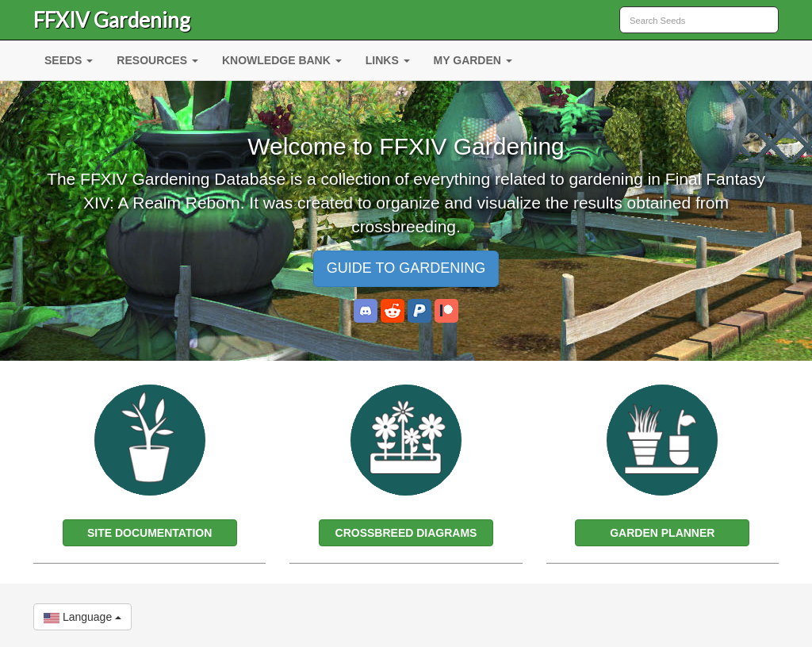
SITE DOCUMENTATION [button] (149, 533)
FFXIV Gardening (112, 20)
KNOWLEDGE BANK (282, 60)
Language (82, 617)
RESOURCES (157, 60)
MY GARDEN (473, 60)
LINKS (388, 60)
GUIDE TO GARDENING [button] (406, 268)
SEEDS (69, 60)
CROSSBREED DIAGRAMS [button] (406, 533)
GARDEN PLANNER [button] (662, 533)
